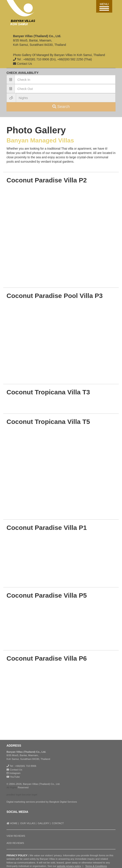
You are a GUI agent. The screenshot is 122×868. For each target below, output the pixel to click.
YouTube (13, 777)
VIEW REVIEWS (16, 836)
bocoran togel (30, 795)
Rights (14, 787)
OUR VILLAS (28, 823)
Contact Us (16, 770)
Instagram (13, 773)
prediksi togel (14, 795)
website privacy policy (69, 866)
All (8, 787)
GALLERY (44, 823)
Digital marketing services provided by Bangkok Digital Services (42, 802)
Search (61, 107)
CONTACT (58, 823)
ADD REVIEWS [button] (15, 843)
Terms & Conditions (96, 866)
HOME (12, 823)
